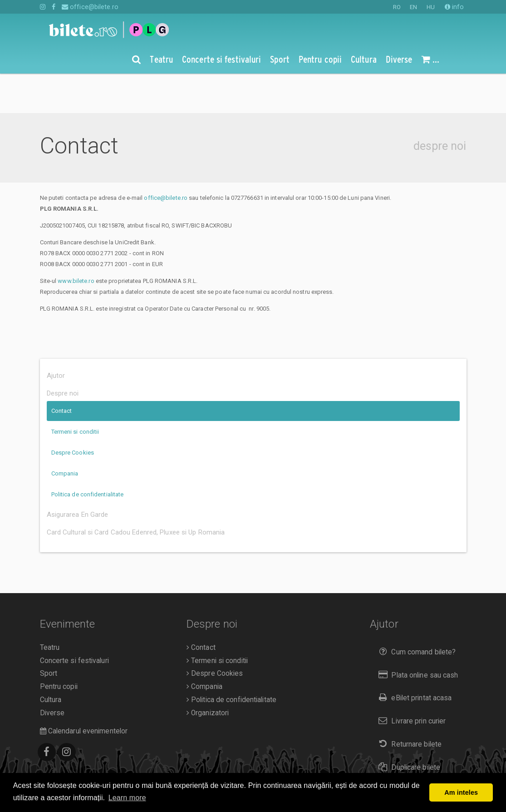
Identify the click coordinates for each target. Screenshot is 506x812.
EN (413, 7)
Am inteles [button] (461, 792)
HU (431, 7)
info (454, 7)
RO (397, 7)
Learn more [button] (127, 798)
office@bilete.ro (90, 7)
